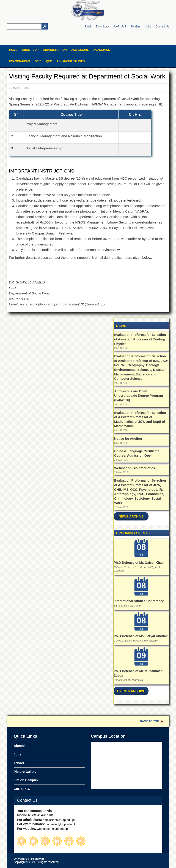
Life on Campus (26, 780)
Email (88, 27)
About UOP (30, 50)
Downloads (103, 27)
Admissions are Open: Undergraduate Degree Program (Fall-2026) (138, 396)
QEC (49, 61)
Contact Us (162, 27)
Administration (55, 50)
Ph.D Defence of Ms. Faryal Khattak (141, 636)
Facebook (21, 841)
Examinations (20, 61)
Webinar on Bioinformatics (135, 468)
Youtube (69, 841)
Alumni (19, 746)
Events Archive (131, 691)
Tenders (136, 27)
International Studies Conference (139, 601)
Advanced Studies (71, 61)
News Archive (131, 516)
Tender (19, 763)
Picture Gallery (25, 772)
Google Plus (45, 841)
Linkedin (57, 841)
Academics (102, 50)
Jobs (148, 27)
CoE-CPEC (22, 789)
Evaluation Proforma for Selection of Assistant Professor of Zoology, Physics (140, 339)
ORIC (38, 61)
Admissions (80, 50)
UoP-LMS (120, 27)
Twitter (33, 841)
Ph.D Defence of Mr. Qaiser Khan (139, 563)
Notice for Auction (128, 439)
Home (13, 50)
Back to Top (149, 721)
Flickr (81, 841)
